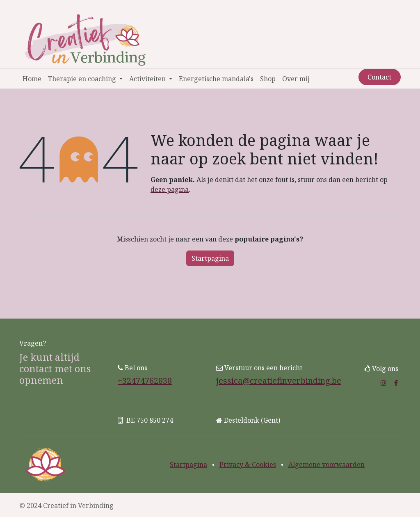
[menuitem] (32, 79)
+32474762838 (145, 381)
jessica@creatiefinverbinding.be (279, 381)
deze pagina (170, 189)
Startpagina (210, 258)
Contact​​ (379, 77)
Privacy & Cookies (248, 465)
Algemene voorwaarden (326, 465)
